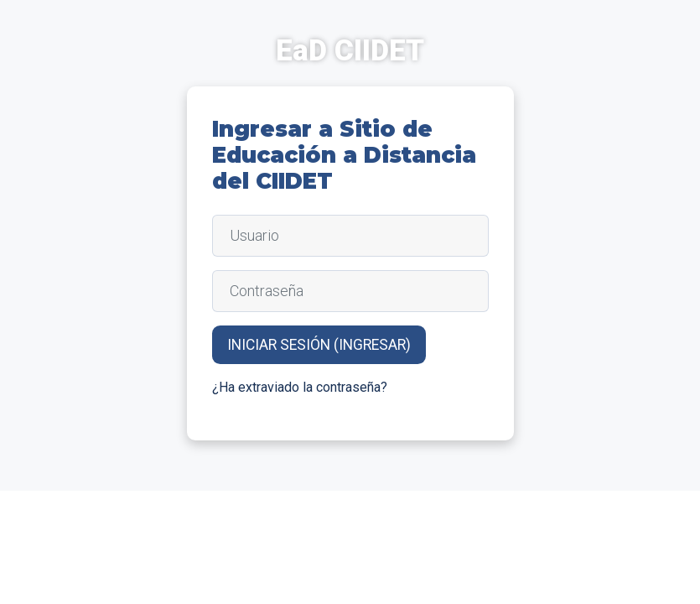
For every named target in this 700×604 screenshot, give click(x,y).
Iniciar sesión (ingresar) (319, 345)
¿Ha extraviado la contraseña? (300, 387)
